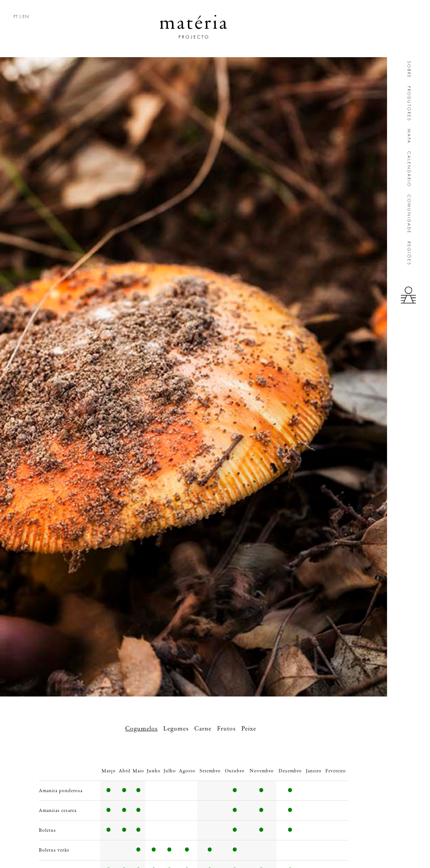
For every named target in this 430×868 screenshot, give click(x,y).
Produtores (409, 104)
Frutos (226, 729)
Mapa (409, 136)
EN (26, 17)
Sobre (409, 70)
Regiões (409, 254)
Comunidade (409, 214)
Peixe (249, 729)
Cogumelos (141, 729)
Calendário (409, 169)
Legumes (176, 729)
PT (16, 17)
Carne (203, 729)
